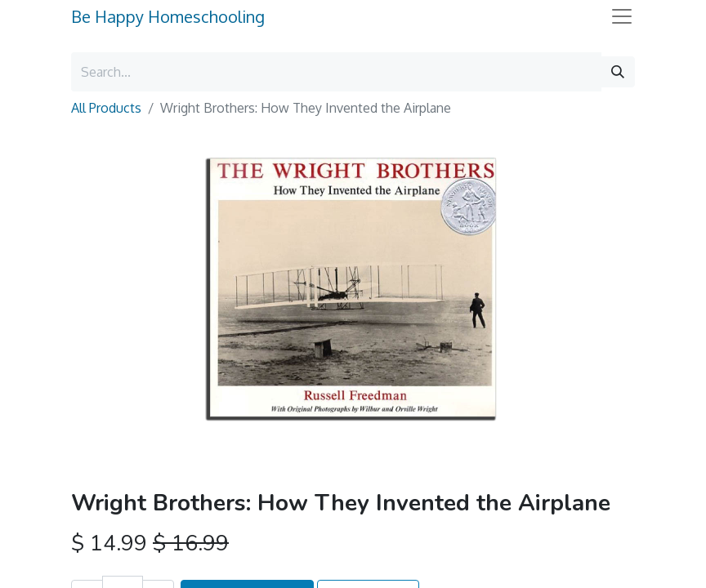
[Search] (618, 72)
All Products (106, 108)
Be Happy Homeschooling (168, 16)
